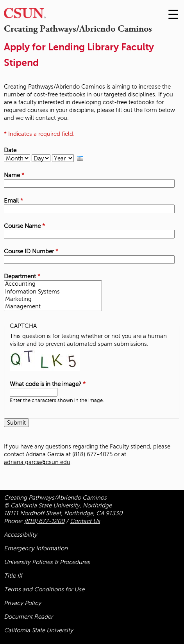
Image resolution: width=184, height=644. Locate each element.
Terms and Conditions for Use (44, 589)
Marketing (53, 300)
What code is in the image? (48, 384)
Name (14, 175)
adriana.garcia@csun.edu (37, 462)
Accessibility (21, 535)
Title (13, 576)
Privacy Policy (22, 603)
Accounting (53, 284)
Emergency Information (36, 548)
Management (53, 307)
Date (10, 150)
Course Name (24, 226)
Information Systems (53, 292)
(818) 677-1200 (44, 521)
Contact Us (85, 521)
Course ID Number (31, 251)
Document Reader (28, 617)
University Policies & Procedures (47, 562)
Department (22, 276)
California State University (38, 630)
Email (13, 201)
